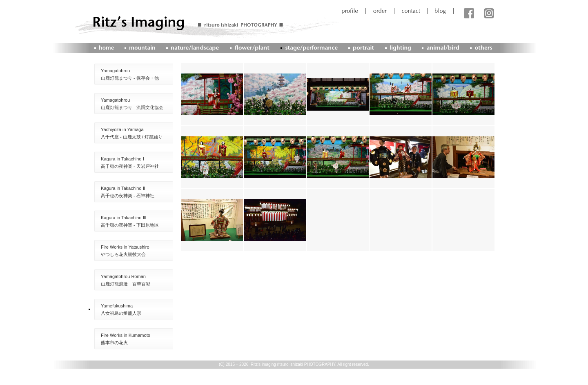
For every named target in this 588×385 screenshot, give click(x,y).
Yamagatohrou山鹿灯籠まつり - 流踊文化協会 (132, 104)
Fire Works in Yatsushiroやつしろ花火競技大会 (125, 251)
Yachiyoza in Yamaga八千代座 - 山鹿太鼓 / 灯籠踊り (132, 133)
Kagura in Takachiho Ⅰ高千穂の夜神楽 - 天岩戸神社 (130, 162)
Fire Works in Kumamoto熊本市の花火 (126, 339)
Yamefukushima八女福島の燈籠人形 (121, 309)
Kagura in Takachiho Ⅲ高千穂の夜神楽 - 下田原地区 (130, 221)
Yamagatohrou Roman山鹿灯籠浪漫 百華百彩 (126, 280)
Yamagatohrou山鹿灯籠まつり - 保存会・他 (130, 74)
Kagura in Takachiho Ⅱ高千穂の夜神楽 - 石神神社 (128, 192)
